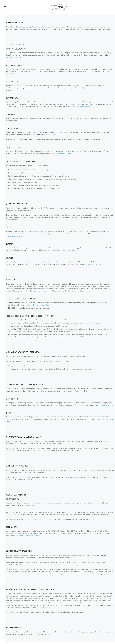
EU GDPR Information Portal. (32, 538)
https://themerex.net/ (36, 27)
